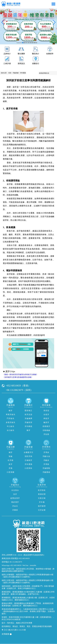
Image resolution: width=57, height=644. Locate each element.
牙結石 (15, 506)
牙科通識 (23, 73)
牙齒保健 (16, 73)
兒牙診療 (42, 510)
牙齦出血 (46, 456)
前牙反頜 (28, 415)
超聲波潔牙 (15, 498)
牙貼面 (46, 434)
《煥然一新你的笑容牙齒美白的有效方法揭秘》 (20, 374)
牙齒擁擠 (28, 418)
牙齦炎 (46, 460)
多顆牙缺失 (11, 422)
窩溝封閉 (42, 494)
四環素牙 (46, 426)
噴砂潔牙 (15, 502)
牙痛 (11, 468)
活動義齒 (46, 430)
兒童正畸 (42, 498)
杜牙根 (11, 460)
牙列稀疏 (28, 426)
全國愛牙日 (28, 452)
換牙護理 (42, 506)
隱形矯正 (28, 411)
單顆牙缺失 (11, 415)
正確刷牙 (28, 460)
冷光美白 (15, 490)
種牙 (11, 411)
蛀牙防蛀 (42, 490)
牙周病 (46, 464)
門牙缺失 (11, 418)
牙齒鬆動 (46, 468)
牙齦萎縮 (46, 472)
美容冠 (46, 411)
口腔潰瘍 (11, 472)
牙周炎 (46, 452)
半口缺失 (11, 426)
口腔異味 (28, 468)
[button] (23, 43)
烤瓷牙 (46, 418)
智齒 (11, 456)
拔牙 (11, 464)
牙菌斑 (15, 510)
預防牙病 (28, 456)
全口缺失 (11, 430)
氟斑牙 (46, 422)
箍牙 (28, 430)
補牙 (11, 452)
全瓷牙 (46, 415)
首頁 (10, 73)
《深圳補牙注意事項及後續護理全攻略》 (18, 377)
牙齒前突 (28, 422)
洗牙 (15, 494)
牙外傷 (42, 502)
